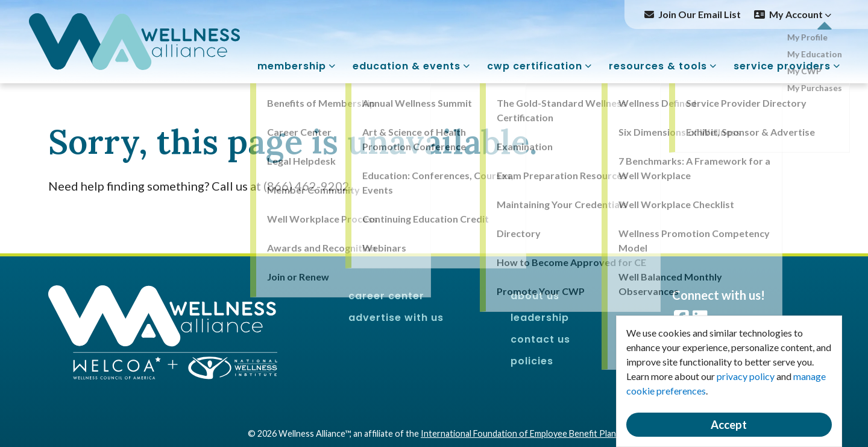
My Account (800, 14)
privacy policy (746, 376)
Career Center (386, 296)
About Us (535, 296)
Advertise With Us (396, 318)
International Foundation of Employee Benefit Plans (520, 433)
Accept (729, 425)
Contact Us (540, 339)
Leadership (540, 318)
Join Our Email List (700, 14)
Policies (532, 361)
